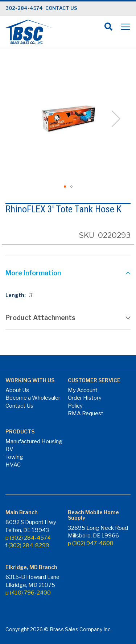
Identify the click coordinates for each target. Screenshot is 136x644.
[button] (65, 187)
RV (9, 449)
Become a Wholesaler (33, 398)
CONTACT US (61, 8)
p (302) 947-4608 (91, 543)
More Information (33, 273)
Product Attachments (40, 318)
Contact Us (19, 406)
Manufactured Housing (34, 441)
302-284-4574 (24, 8)
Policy (75, 406)
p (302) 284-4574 (28, 538)
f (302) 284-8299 (27, 545)
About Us (17, 390)
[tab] (68, 274)
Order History (85, 398)
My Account (83, 390)
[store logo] (29, 32)
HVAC (13, 465)
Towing (14, 457)
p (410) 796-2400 (28, 593)
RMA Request (86, 413)
